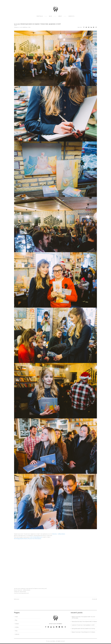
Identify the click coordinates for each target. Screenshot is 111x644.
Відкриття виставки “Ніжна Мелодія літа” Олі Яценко (83, 632)
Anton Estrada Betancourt (36, 537)
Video (29, 27)
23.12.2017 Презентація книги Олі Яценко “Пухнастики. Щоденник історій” (38, 24)
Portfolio (40, 16)
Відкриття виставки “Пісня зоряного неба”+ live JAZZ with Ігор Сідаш (83, 617)
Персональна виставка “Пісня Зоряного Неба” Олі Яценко (84, 622)
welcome (17, 634)
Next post (94, 599)
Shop (16, 631)
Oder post (17, 599)
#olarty (26, 539)
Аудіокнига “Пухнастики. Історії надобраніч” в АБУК (83, 625)
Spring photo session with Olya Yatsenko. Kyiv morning (83, 629)
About (60, 16)
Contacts (71, 16)
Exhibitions (25, 27)
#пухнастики (31, 539)
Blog (51, 16)
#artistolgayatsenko (19, 539)
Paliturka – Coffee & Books (59, 534)
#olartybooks (38, 539)
